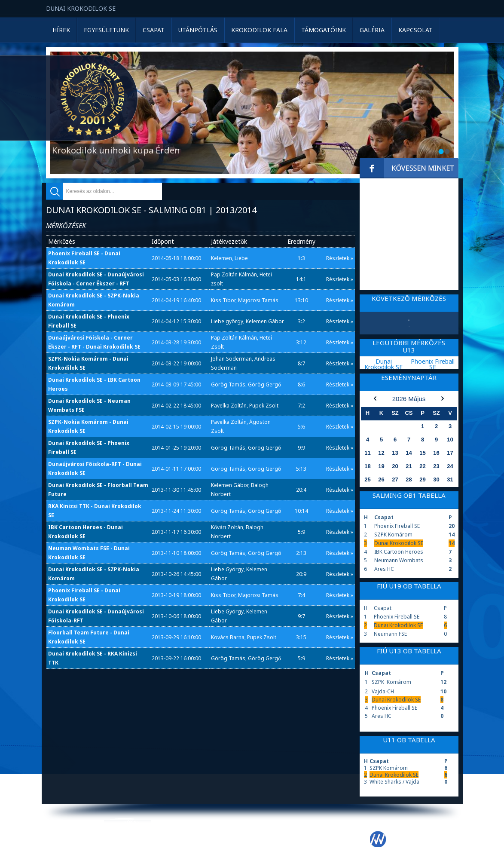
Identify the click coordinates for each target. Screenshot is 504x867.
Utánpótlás (198, 30)
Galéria (372, 30)
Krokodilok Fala (259, 30)
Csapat (154, 30)
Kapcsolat (415, 30)
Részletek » (340, 258)
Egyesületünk (106, 30)
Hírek (61, 30)
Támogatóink (324, 30)
